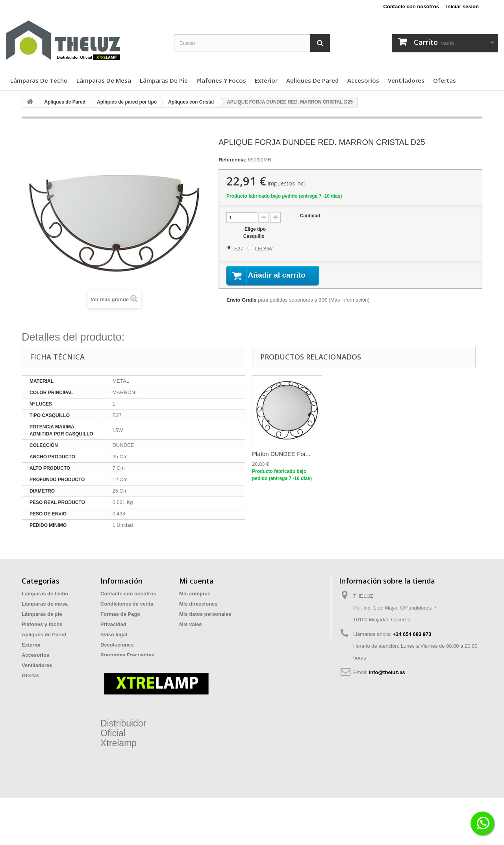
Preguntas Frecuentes (127, 655)
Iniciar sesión (462, 6)
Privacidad (113, 624)
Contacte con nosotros (411, 6)
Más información (349, 301)
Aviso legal (114, 635)
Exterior (266, 80)
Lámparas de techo (39, 80)
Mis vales (191, 624)
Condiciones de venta (127, 604)
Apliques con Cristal (191, 102)
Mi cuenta (196, 581)
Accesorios (363, 80)
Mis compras (195, 594)
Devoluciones (117, 645)
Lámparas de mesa (104, 80)
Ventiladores (406, 80)
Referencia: (233, 160)
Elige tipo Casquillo (255, 233)
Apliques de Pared (312, 80)
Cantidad (310, 216)
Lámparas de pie (164, 80)
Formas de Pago (120, 614)
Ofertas (445, 80)
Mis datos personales (205, 614)
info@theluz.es (387, 672)
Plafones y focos (221, 80)
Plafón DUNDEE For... (281, 454)
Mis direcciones (198, 604)
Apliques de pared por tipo (127, 102)
